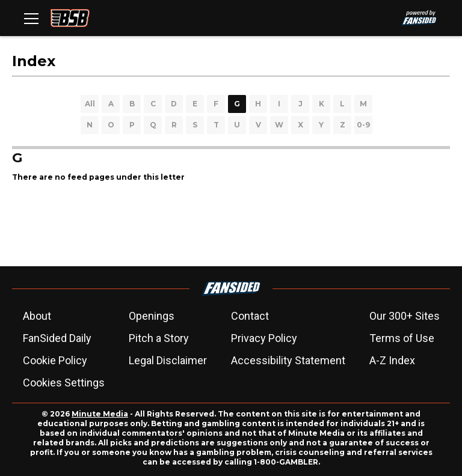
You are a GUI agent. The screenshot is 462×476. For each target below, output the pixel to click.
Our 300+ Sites (405, 316)
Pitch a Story (159, 338)
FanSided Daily (57, 338)
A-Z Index (392, 360)
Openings (152, 316)
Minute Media (100, 414)
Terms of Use (402, 338)
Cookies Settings (64, 383)
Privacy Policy (264, 338)
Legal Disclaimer (168, 360)
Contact (250, 316)
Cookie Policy (55, 360)
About (37, 316)
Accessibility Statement (288, 360)
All (90, 104)
